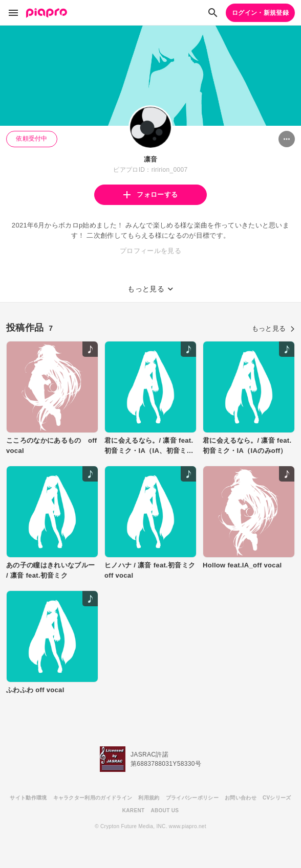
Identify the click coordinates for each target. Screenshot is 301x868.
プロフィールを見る (150, 251)
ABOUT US (165, 810)
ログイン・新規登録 (260, 13)
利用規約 (149, 798)
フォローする (150, 195)
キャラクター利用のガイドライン (93, 798)
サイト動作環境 (28, 798)
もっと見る (273, 328)
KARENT (134, 810)
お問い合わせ (241, 798)
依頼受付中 (32, 139)
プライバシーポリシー (192, 798)
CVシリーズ (277, 798)
